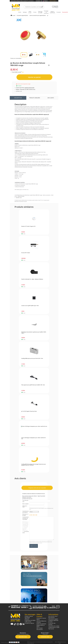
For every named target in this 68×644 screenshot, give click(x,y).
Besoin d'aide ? (53, 1)
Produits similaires (35, 98)
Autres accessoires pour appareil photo (38, 15)
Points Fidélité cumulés (17, 72)
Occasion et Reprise (29, 623)
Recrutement (51, 618)
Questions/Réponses (41, 621)
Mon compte (40, 628)
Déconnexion (40, 629)
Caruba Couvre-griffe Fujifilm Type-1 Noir (30, 306)
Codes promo (28, 622)
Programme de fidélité (30, 620)
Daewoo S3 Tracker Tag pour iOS (28, 226)
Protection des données (52, 624)
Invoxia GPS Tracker (26, 253)
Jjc (48, 15)
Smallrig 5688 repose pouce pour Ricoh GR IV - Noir (32, 358)
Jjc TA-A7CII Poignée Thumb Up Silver (29, 411)
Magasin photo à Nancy (41, 626)
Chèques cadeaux (29, 616)
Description (18, 98)
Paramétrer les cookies (54, 626)
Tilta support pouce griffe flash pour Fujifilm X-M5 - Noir (33, 385)
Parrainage (27, 618)
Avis (51, 98)
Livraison (39, 622)
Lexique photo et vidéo (54, 627)
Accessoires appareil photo (22, 15)
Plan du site (51, 629)
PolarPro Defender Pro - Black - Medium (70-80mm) (32, 279)
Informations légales (53, 619)
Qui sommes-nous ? (53, 616)
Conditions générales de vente (53, 621)
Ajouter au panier (34, 77)
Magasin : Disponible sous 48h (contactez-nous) (26, 89)
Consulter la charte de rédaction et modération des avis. (34, 494)
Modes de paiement (41, 624)
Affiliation (27, 619)
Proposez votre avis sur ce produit (37, 488)
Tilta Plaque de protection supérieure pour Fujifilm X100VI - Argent (34, 333)
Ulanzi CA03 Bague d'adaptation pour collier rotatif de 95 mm (33, 438)
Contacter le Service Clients (41, 619)
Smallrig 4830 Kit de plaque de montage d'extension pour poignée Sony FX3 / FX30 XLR (34, 465)
